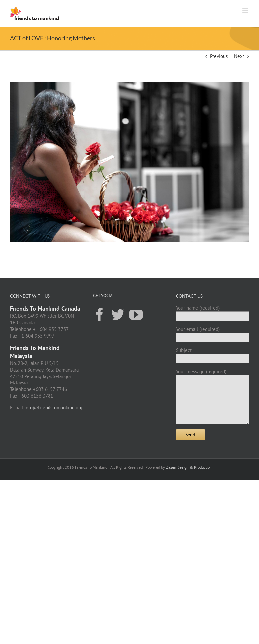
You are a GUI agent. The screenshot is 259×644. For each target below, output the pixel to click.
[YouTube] (136, 314)
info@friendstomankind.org (53, 407)
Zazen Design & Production (189, 467)
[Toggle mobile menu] (246, 10)
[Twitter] (118, 314)
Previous (219, 56)
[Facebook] (100, 314)
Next (239, 56)
